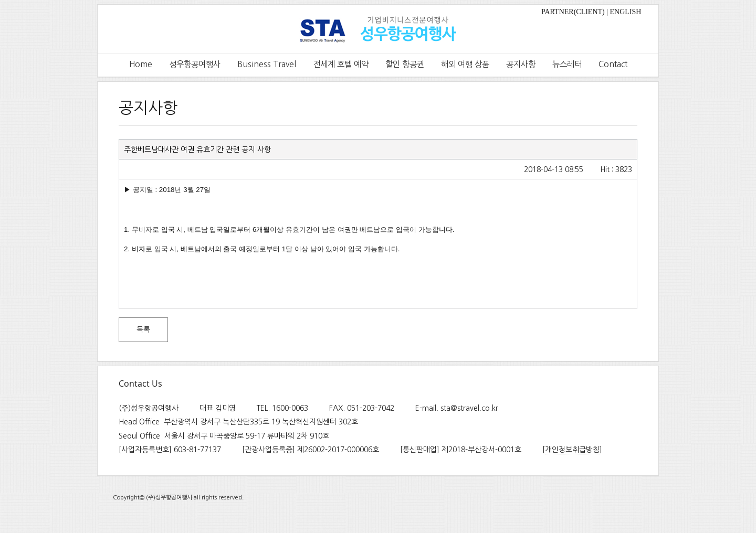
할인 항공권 (405, 64)
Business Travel (267, 64)
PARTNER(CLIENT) (573, 12)
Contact (613, 64)
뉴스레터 (567, 64)
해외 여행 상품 (465, 64)
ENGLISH (626, 12)
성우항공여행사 (195, 64)
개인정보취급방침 (572, 450)
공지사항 (521, 64)
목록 (143, 329)
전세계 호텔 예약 (341, 64)
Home (141, 64)
